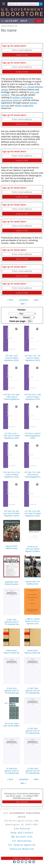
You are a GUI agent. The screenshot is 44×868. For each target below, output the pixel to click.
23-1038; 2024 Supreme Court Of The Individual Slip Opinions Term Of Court (11, 771)
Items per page (18, 321)
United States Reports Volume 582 (32, 652)
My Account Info (22, 837)
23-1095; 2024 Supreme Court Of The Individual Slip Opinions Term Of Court (33, 771)
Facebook (14, 862)
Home (4, 26)
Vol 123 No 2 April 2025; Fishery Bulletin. (12, 725)
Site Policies (22, 829)
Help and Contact (22, 833)
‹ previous (23, 300)
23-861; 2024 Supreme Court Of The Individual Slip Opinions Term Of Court (11, 622)
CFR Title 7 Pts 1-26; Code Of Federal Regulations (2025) (33, 358)
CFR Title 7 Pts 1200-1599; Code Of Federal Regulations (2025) (32, 475)
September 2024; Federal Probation (12, 583)
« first (10, 300)
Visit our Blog (22, 858)
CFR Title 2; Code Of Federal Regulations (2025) (33, 436)
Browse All (13, 26)
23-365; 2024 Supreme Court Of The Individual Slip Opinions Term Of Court (33, 731)
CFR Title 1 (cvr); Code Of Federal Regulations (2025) (11, 358)
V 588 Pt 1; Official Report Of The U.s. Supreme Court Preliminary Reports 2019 (32, 621)
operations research (11, 100)
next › (37, 300)
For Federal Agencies (22, 845)
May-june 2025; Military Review (11, 547)
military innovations (23, 97)
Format (22, 310)
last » (23, 304)
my (10, 21)
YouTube (26, 862)
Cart (39, 21)
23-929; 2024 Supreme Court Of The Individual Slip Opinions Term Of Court (11, 691)
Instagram (22, 862)
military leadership (24, 106)
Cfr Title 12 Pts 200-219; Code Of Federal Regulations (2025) (32, 513)
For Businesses (22, 841)
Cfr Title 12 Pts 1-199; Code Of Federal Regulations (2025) (12, 436)
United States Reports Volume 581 (12, 652)
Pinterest (30, 862)
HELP (24, 21)
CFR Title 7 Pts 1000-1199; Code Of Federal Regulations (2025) (12, 397)
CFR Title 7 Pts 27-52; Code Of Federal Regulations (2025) (11, 475)
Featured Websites (22, 849)
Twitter (18, 862)
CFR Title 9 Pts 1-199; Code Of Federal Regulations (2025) (33, 397)
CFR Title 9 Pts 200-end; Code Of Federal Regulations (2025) (11, 513)
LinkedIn (34, 862)
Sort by (14, 317)
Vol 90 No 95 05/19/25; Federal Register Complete (33, 549)
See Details (22, 802)
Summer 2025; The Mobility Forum (33, 583)
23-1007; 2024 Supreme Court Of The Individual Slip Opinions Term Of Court (33, 691)
